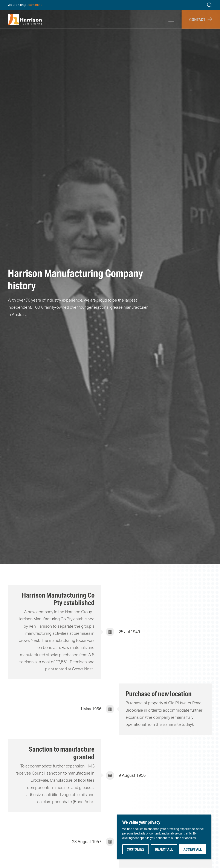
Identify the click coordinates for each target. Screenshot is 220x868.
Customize (136, 849)
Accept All (193, 849)
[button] (201, 19)
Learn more (34, 5)
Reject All (164, 849)
